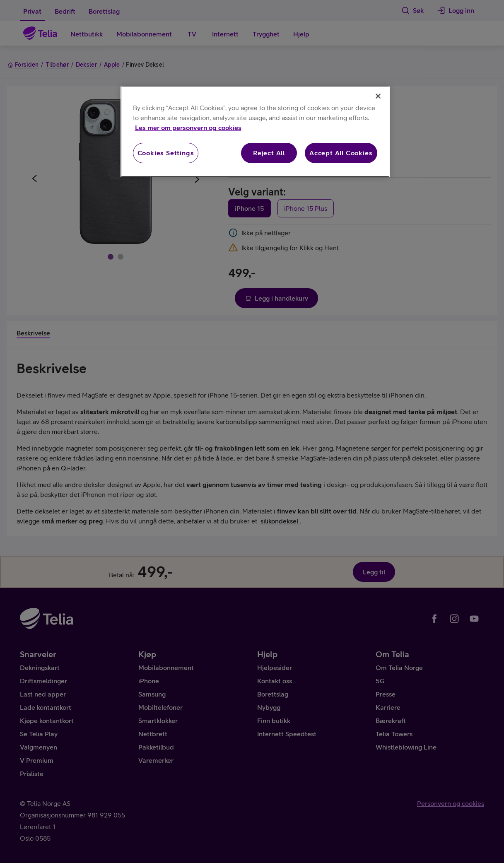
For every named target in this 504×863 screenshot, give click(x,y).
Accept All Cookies (341, 153)
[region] (255, 131)
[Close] (378, 96)
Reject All (269, 153)
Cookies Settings (166, 153)
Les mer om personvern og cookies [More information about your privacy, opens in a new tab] (188, 128)
